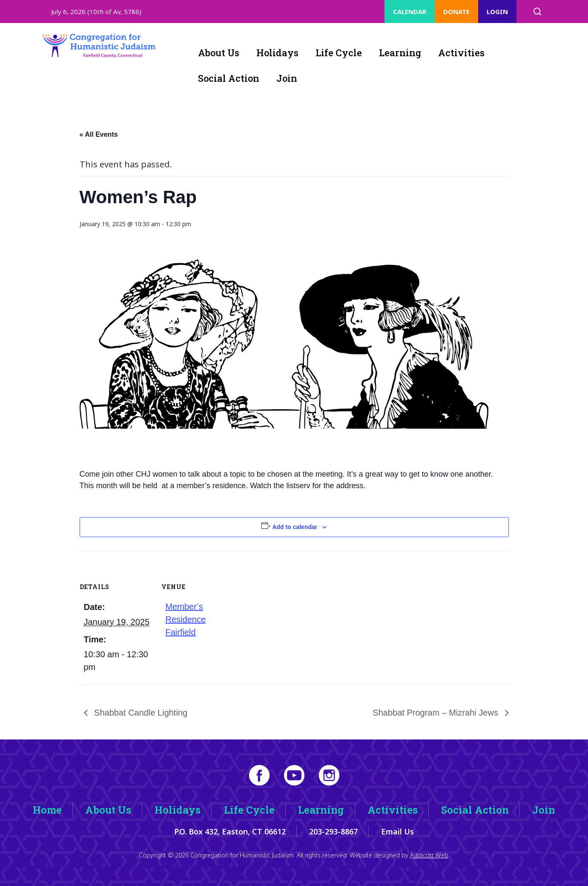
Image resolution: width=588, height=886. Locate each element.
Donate (456, 12)
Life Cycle (339, 53)
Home (47, 810)
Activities (461, 53)
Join (287, 78)
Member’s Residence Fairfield (186, 619)
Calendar (410, 12)
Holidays (277, 53)
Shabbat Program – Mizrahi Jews (436, 713)
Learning (400, 53)
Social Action (229, 78)
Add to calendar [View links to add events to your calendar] (295, 527)
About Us (219, 53)
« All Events (99, 134)
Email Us (397, 831)
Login (497, 12)
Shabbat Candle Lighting (140, 713)
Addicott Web (429, 855)
